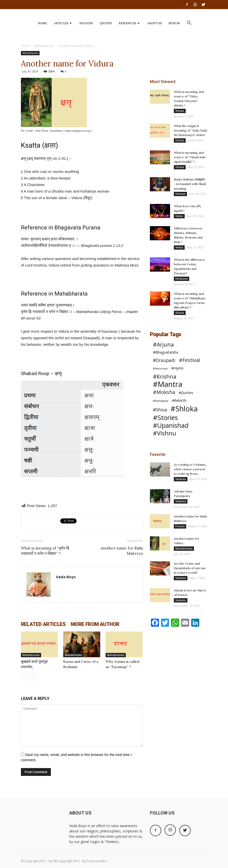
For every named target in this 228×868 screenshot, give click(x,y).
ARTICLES (63, 23)
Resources (129, 23)
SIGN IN (174, 23)
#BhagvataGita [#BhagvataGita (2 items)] (166, 352)
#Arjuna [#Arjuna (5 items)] (163, 344)
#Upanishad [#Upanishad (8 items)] (171, 425)
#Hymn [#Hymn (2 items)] (177, 368)
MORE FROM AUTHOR (95, 624)
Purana (180, 526)
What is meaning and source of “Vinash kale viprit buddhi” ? (190, 157)
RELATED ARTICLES (43, 624)
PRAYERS (86, 23)
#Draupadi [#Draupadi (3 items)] (164, 360)
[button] (189, 24)
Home (25, 46)
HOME (42, 23)
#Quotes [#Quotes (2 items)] (186, 392)
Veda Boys (66, 577)
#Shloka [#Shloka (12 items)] (184, 409)
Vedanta (181, 479)
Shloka (180, 111)
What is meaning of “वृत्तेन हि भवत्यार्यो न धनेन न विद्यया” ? (45, 551)
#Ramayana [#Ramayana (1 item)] (161, 401)
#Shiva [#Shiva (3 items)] (160, 410)
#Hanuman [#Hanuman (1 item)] (160, 369)
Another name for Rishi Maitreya (122, 551)
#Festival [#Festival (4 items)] (189, 360)
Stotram (180, 194)
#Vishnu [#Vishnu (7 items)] (165, 433)
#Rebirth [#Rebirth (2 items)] (179, 400)
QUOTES (106, 23)
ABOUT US (154, 23)
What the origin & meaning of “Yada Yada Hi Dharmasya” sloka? (190, 130)
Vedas (179, 216)
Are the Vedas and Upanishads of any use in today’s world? (190, 568)
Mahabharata (44, 46)
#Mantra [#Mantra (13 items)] (168, 384)
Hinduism (182, 279)
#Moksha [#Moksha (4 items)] (164, 392)
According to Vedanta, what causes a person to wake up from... (190, 469)
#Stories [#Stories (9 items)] (165, 418)
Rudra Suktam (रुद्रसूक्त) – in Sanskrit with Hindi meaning (190, 184)
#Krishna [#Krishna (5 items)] (165, 376)
